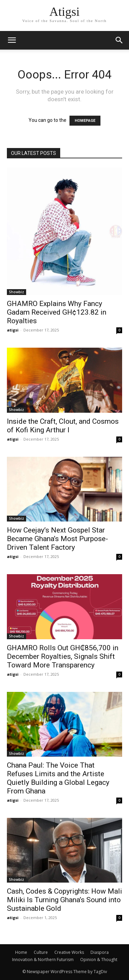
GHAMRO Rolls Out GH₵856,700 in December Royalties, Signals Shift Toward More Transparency (63, 656)
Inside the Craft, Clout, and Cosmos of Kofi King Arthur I (63, 426)
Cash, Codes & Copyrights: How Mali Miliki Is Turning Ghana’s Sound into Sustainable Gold (64, 900)
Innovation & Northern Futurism (43, 960)
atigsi (13, 330)
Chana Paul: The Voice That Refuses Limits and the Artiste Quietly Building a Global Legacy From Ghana (58, 778)
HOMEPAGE (85, 121)
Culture (41, 952)
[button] (119, 40)
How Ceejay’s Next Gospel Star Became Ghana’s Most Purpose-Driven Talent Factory (57, 539)
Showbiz (17, 292)
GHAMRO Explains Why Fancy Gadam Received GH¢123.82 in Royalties (57, 312)
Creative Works (69, 952)
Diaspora (100, 952)
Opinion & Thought (99, 960)
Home (21, 952)
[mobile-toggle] (12, 40)
